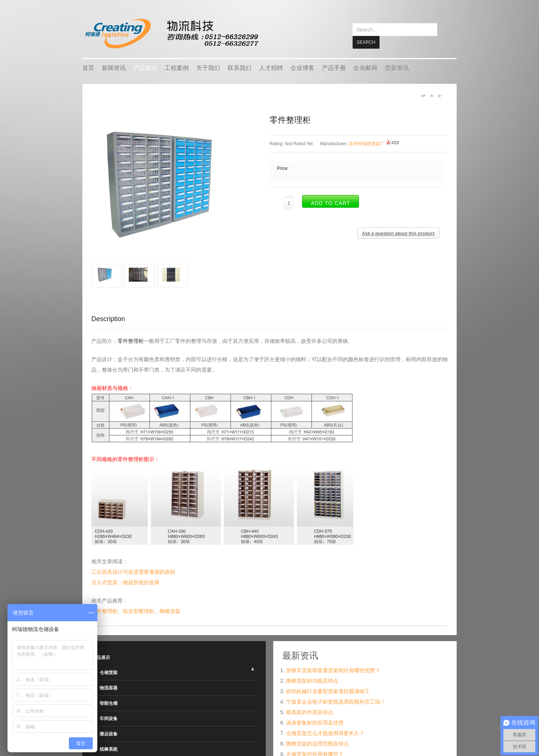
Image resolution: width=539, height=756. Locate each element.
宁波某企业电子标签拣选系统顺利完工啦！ (336, 701)
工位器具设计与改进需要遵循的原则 (133, 571)
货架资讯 (397, 68)
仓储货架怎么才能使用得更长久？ (325, 733)
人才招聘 (271, 68)
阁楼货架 (170, 611)
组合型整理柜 (138, 611)
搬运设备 (109, 734)
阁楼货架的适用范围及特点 (317, 743)
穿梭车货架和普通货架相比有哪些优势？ (333, 670)
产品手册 (334, 68)
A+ (423, 95)
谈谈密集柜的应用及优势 (315, 722)
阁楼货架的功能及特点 (312, 680)
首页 (88, 68)
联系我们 (240, 68)
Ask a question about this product (398, 233)
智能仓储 (109, 703)
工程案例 (177, 68)
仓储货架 (109, 672)
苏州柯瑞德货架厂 (367, 143)
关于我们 (208, 68)
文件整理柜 (104, 611)
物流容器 (109, 688)
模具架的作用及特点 (310, 712)
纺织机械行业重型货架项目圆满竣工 (328, 691)
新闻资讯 (114, 68)
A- (440, 95)
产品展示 (145, 68)
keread (171, 33)
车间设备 (109, 718)
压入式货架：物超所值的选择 (125, 582)
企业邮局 (365, 68)
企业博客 (302, 68)
